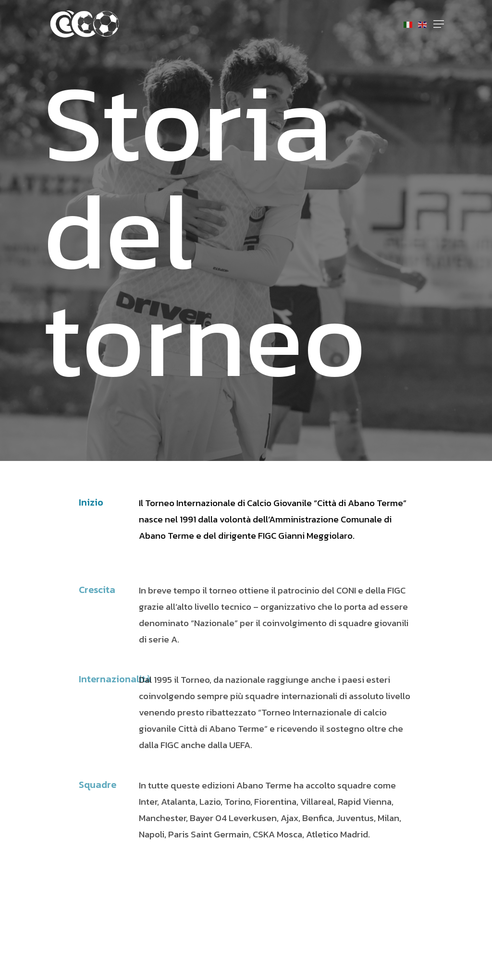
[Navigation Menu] (439, 24)
